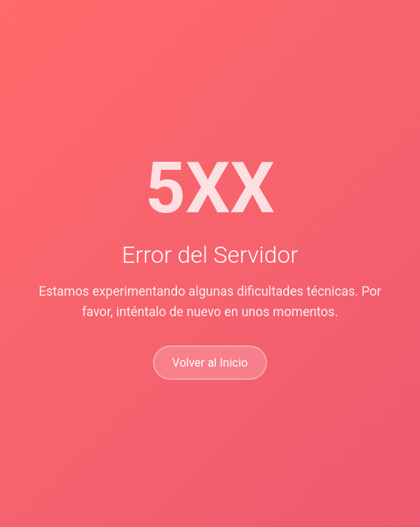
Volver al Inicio (210, 363)
